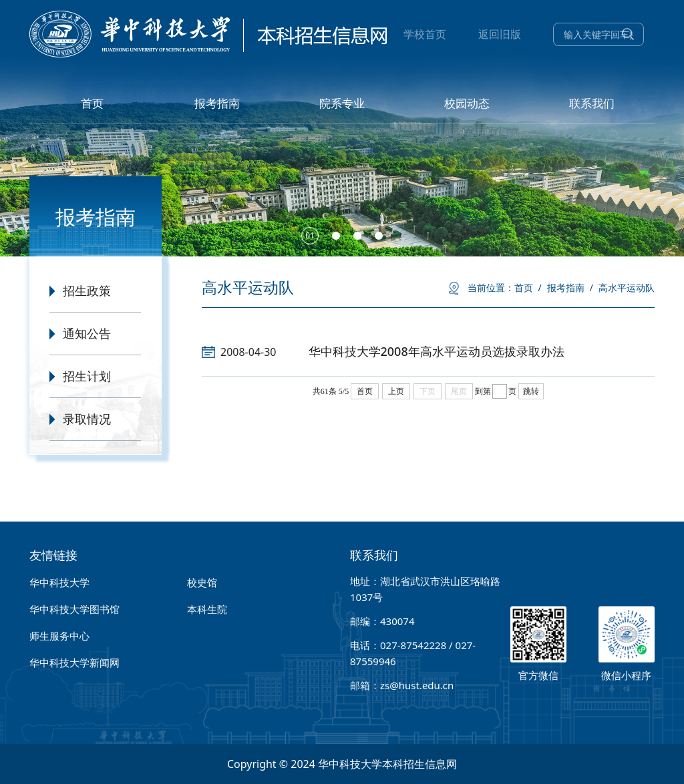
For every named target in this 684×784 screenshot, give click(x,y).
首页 (528, 287)
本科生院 (207, 609)
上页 (396, 391)
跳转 (531, 391)
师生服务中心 (59, 636)
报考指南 (570, 287)
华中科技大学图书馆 (74, 609)
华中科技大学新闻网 (74, 662)
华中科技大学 (59, 582)
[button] (310, 236)
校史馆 (202, 582)
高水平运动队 (627, 287)
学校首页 (425, 34)
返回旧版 (500, 34)
